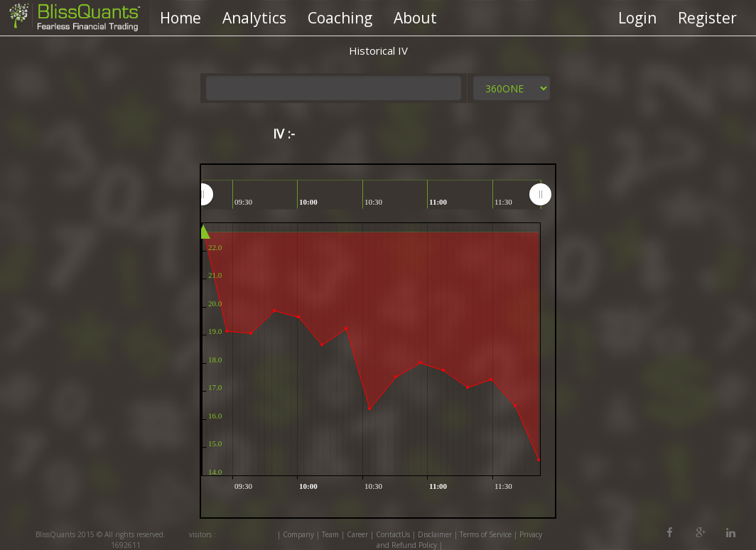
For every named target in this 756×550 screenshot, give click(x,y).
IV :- (284, 134)
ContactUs (393, 534)
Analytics (254, 18)
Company (298, 534)
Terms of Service (486, 534)
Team (330, 534)
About (415, 18)
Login (637, 18)
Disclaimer (435, 534)
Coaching (340, 18)
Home (180, 18)
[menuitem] (371, 194)
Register (707, 18)
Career (357, 534)
